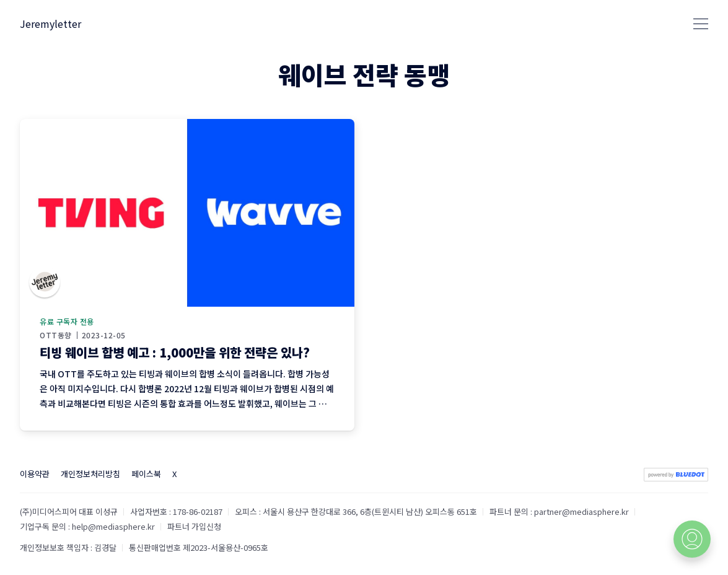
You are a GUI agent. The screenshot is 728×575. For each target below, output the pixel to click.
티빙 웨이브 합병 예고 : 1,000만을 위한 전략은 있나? (175, 352)
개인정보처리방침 (90, 474)
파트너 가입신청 (194, 526)
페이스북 (146, 474)
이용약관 (35, 474)
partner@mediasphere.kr (581, 511)
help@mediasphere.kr (113, 526)
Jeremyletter (50, 24)
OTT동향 (56, 335)
